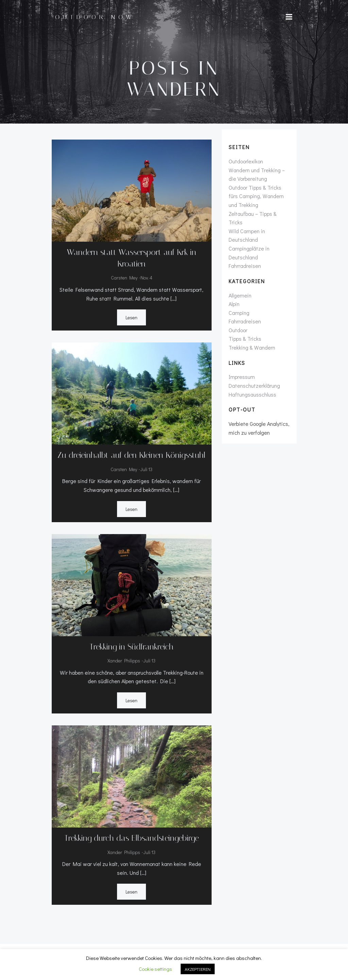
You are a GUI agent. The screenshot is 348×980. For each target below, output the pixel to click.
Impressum (242, 377)
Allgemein (240, 295)
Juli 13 (146, 469)
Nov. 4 (146, 278)
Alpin (234, 304)
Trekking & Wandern (252, 347)
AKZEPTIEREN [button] (198, 969)
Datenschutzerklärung (254, 385)
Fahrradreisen (245, 266)
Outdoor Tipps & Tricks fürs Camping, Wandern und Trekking (256, 196)
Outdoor (238, 330)
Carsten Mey (124, 278)
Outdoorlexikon (246, 161)
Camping (239, 313)
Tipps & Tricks (245, 339)
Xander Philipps (124, 661)
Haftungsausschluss (252, 394)
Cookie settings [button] (155, 969)
